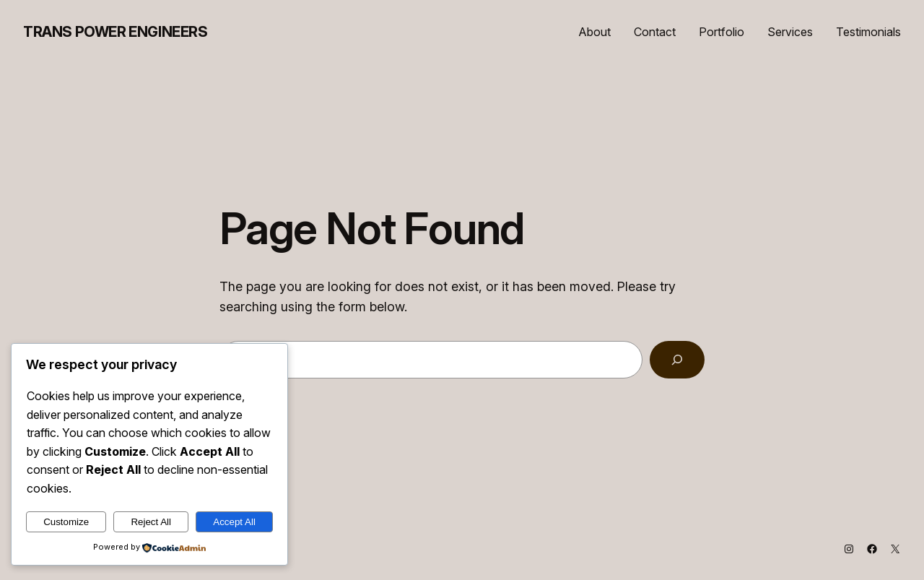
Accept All (234, 522)
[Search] (677, 360)
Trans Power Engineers (115, 32)
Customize (66, 522)
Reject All (151, 522)
